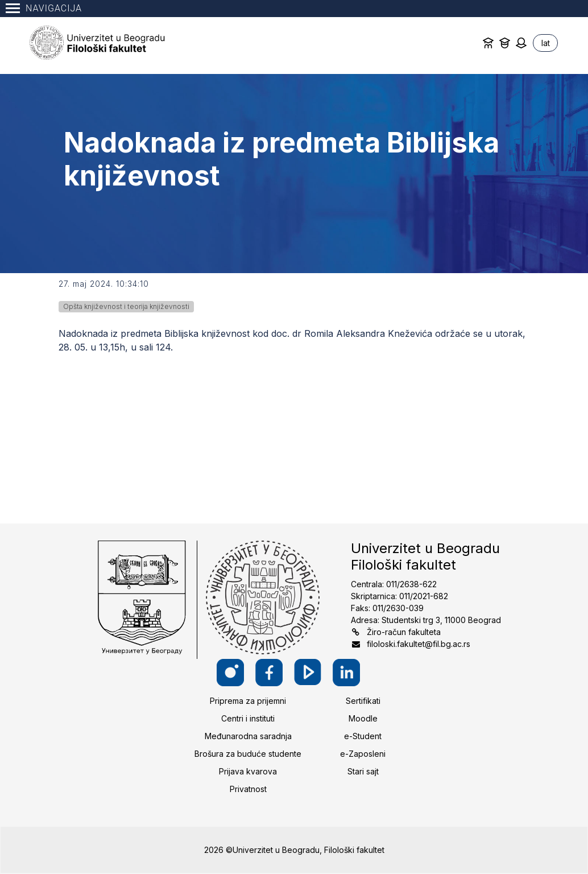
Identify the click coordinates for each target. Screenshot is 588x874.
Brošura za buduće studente (248, 754)
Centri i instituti (248, 718)
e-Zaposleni (363, 754)
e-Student (363, 736)
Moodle (363, 718)
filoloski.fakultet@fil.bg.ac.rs (419, 644)
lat (546, 43)
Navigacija (44, 8)
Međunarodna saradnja (248, 736)
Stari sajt (363, 771)
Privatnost (248, 789)
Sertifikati (363, 701)
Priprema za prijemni (248, 701)
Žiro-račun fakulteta (404, 632)
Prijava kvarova (248, 771)
